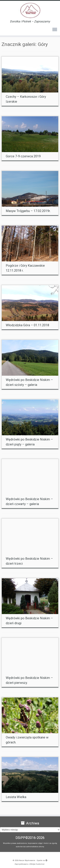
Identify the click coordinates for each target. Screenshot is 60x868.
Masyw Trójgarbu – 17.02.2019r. (28, 211)
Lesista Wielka (16, 797)
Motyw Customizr (37, 864)
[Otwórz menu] (55, 30)
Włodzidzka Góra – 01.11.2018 (27, 325)
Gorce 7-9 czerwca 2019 (23, 156)
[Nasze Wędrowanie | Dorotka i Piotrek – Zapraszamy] (30, 10)
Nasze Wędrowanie (27, 860)
